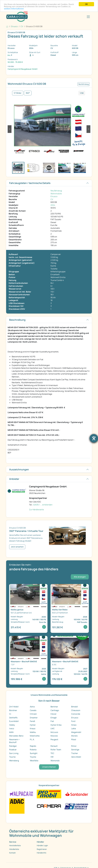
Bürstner (13, 710)
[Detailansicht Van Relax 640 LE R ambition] (70, 608)
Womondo (55, 761)
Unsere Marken (49, 767)
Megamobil (76, 732)
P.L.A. (32, 739)
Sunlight (34, 753)
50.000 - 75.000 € (15, 62)
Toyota (33, 757)
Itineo (74, 725)
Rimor (74, 746)
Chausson (76, 710)
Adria (32, 707)
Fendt (32, 721)
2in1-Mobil (14, 707)
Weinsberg (14, 761)
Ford (73, 721)
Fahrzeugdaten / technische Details (30, 183)
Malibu (33, 732)
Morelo (74, 736)
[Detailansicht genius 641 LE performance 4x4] (28, 608)
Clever (54, 714)
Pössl (74, 739)
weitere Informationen (14, 9)
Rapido (33, 746)
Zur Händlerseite (36, 510)
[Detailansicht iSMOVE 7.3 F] (28, 660)
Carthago (55, 710)
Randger (13, 746)
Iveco (12, 728)
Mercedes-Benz (16, 736)
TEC (52, 753)
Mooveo (54, 736)
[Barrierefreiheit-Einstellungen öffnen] (94, 438)
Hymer (33, 725)
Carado (33, 710)
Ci (10, 714)
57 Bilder (18, 93)
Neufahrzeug (56, 191)
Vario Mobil (76, 757)
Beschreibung (17, 320)
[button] (10, 129)
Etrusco (54, 196)
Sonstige (75, 750)
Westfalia (34, 761)
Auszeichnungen (19, 469)
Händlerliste (14, 849)
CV (52, 199)
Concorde (76, 714)
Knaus (33, 728)
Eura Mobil (14, 721)
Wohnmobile (56, 194)
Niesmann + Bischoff (14, 741)
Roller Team (56, 750)
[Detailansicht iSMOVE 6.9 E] (70, 660)
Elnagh (54, 718)
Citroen (33, 714)
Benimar (54, 707)
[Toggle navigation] (88, 17)
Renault (54, 746)
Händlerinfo (41, 853)
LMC (53, 728)
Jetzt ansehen (17, 547)
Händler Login (42, 845)
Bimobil (75, 707)
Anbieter (14, 479)
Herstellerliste (15, 845)
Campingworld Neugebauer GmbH (23, 69)
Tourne (12, 757)
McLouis (54, 732)
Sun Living (14, 753)
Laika (73, 728)
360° (28, 93)
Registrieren (42, 849)
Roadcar (13, 750)
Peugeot (54, 739)
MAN (11, 732)
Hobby (12, 725)
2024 (53, 205)
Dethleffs (13, 718)
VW (52, 757)
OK (86, 4)
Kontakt (12, 853)
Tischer (75, 753)
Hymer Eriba (56, 725)
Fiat (52, 721)
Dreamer (34, 718)
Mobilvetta (35, 736)
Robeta (33, 750)
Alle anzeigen (80, 577)
